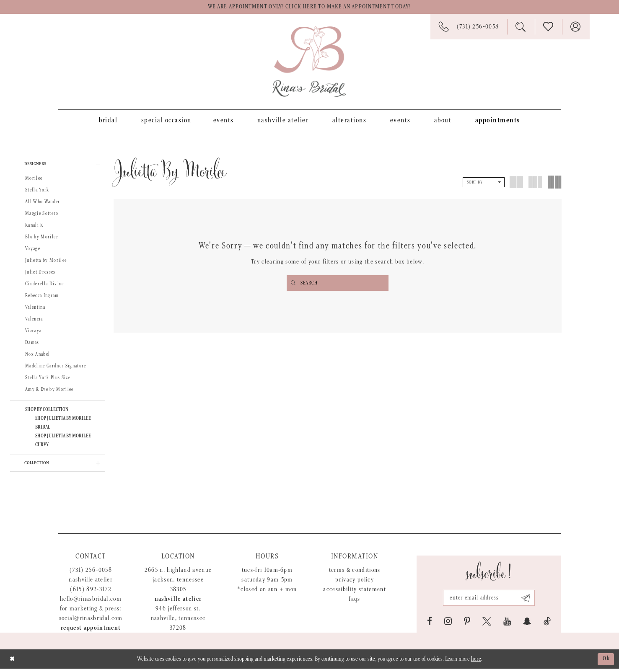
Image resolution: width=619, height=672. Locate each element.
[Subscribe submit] (527, 601)
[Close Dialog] (13, 662)
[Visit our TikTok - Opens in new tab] (547, 625)
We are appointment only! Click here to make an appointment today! (310, 8)
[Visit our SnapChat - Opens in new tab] (527, 625)
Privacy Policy (355, 583)
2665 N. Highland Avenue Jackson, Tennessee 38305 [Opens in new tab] (178, 583)
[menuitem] (108, 121)
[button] (58, 165)
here (476, 662)
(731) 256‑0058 (91, 573)
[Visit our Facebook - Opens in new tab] (430, 625)
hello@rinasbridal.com (91, 602)
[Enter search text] (338, 284)
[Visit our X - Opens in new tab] (487, 625)
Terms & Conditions (355, 573)
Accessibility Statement (355, 593)
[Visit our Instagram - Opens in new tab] (448, 625)
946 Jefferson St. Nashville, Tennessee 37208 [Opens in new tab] (178, 622)
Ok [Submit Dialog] (606, 662)
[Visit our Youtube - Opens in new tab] (507, 625)
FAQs (354, 602)
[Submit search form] (293, 284)
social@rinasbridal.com (91, 622)
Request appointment (91, 631)
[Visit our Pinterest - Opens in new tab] (467, 625)
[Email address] (489, 601)
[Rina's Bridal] (309, 62)
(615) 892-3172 (91, 593)
